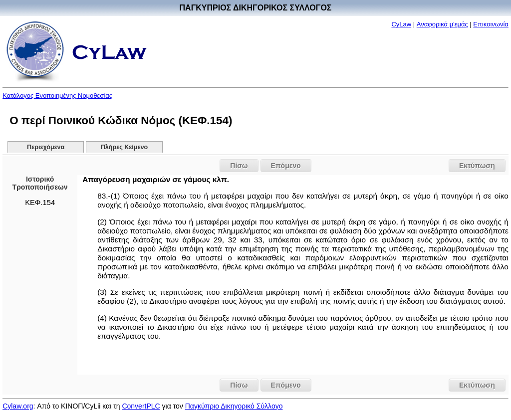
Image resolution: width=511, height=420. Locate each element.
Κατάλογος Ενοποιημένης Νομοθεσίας (57, 96)
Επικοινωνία (491, 24)
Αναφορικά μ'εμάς (442, 24)
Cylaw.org (18, 406)
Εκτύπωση (477, 166)
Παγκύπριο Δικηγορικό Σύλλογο (234, 406)
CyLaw (401, 24)
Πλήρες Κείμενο (125, 147)
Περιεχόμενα (46, 147)
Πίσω (239, 166)
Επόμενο (286, 166)
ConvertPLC (141, 406)
